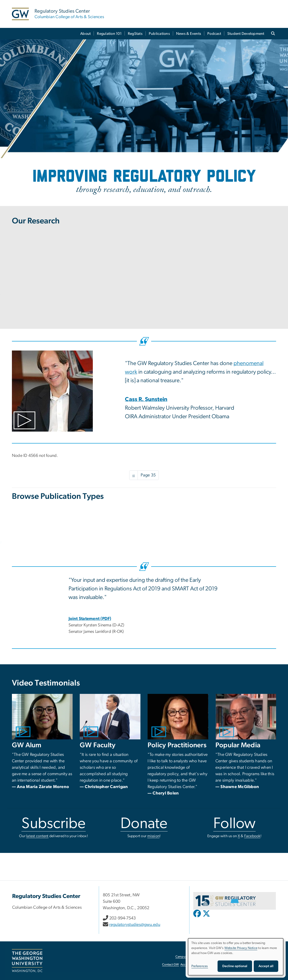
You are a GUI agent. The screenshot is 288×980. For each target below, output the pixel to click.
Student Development (246, 34)
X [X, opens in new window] (239, 836)
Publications (159, 34)
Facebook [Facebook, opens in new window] (252, 836)
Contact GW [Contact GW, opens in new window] (171, 965)
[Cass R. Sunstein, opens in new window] (146, 400)
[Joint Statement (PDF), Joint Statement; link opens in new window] (90, 619)
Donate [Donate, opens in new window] (144, 824)
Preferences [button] (200, 966)
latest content (37, 836)
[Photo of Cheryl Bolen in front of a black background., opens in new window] (178, 717)
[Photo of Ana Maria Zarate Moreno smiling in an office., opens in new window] (42, 717)
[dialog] (236, 957)
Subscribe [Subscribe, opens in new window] (53, 824)
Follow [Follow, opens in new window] (234, 824)
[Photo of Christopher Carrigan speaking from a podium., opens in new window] (110, 717)
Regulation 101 (109, 34)
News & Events (189, 34)
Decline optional (235, 966)
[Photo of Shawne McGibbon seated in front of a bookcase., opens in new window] (246, 717)
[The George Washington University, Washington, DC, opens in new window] (27, 961)
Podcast (214, 34)
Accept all (266, 966)
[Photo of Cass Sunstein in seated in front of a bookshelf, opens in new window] (65, 391)
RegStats (135, 34)
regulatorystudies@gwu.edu (135, 925)
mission (154, 836)
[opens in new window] (198, 917)
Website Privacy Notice (241, 948)
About (85, 34)
